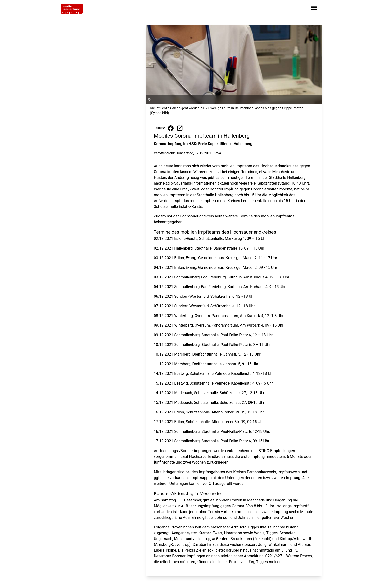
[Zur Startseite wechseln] (72, 9)
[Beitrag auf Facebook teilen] (171, 128)
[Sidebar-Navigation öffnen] (314, 9)
